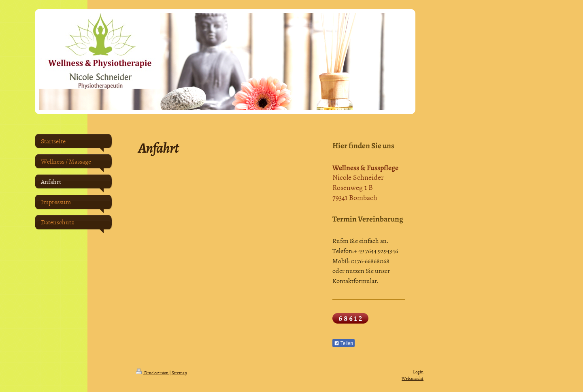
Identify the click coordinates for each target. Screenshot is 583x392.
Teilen (344, 343)
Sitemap (179, 372)
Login (418, 372)
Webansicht (413, 378)
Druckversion (153, 372)
